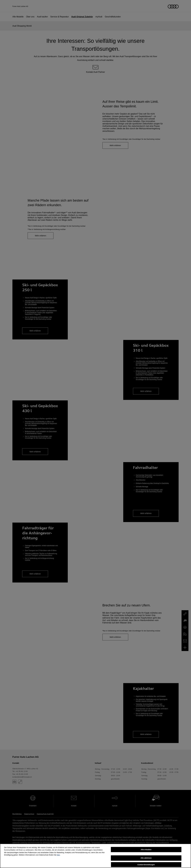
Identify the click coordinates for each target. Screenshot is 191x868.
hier (58, 858)
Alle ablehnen (146, 861)
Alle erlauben (146, 853)
